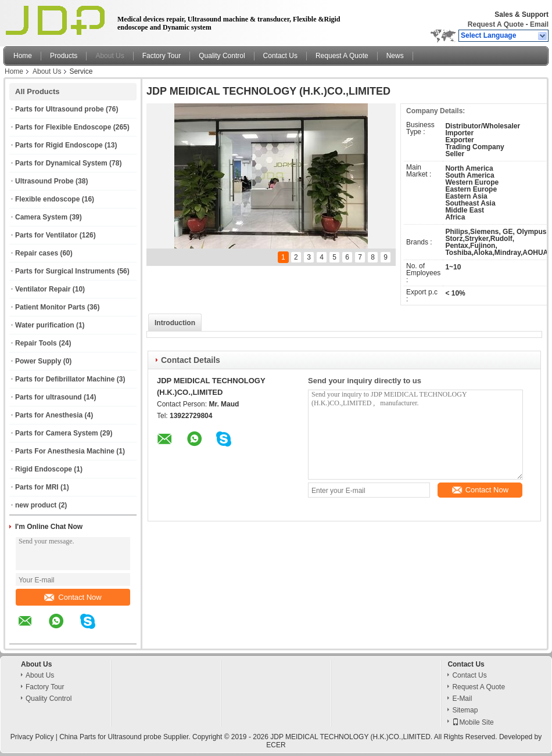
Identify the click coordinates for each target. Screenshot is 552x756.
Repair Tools (36, 343)
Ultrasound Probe (44, 181)
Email (539, 24)
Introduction (175, 323)
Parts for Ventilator (46, 235)
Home (23, 56)
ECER (276, 745)
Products (64, 56)
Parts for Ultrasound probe (60, 109)
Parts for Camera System (57, 433)
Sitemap (465, 710)
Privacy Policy (32, 737)
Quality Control (222, 56)
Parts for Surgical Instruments (65, 271)
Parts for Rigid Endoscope (59, 145)
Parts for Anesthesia (49, 415)
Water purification (45, 325)
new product (36, 505)
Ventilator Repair (43, 289)
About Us (110, 56)
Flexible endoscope (47, 199)
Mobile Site (473, 722)
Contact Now (73, 597)
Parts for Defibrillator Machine (65, 379)
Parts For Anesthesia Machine (65, 451)
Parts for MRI (37, 487)
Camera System (41, 217)
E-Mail (462, 699)
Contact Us (280, 56)
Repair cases (37, 253)
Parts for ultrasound (49, 397)
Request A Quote (496, 24)
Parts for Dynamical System (61, 163)
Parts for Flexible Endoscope (63, 127)
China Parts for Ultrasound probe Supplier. (126, 737)
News (395, 56)
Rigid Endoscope (44, 469)
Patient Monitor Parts (50, 307)
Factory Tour (162, 56)
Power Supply (38, 361)
